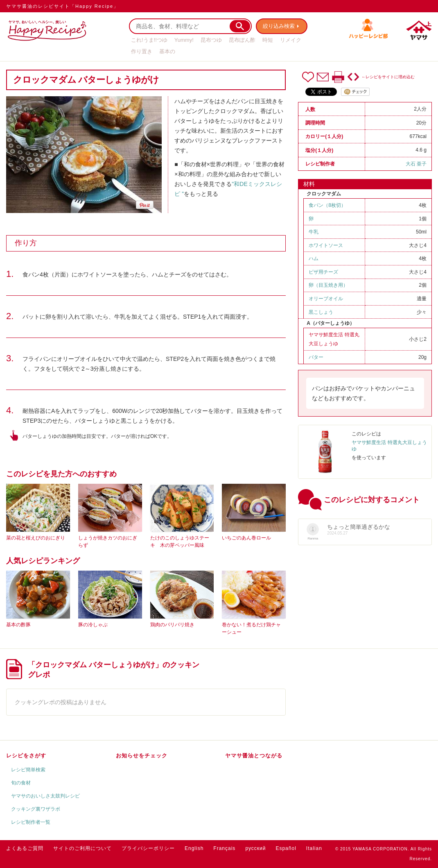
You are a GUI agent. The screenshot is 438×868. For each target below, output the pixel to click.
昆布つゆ (211, 40)
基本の (167, 51)
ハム (314, 258)
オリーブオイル (326, 299)
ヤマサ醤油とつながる (254, 756)
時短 (268, 40)
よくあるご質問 (25, 848)
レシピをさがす (26, 756)
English (194, 848)
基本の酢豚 (18, 625)
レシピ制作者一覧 (31, 822)
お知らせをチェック (142, 756)
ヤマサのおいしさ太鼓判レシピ (45, 796)
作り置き (142, 51)
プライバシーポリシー (148, 848)
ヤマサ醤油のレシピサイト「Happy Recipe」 (62, 6)
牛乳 (314, 232)
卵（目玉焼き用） (328, 285)
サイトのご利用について (82, 848)
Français (224, 848)
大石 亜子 (416, 164)
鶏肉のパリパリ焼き (172, 625)
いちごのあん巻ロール (246, 538)
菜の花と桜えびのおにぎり (36, 538)
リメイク (291, 40)
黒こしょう (321, 312)
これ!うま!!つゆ (149, 40)
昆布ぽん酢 (242, 40)
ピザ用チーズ (323, 272)
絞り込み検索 (279, 26)
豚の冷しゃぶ (93, 625)
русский (255, 848)
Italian (314, 848)
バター (316, 357)
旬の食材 (21, 783)
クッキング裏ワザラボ (36, 809)
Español (286, 848)
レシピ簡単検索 (28, 770)
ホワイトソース (326, 245)
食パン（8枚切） (327, 205)
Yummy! (184, 40)
